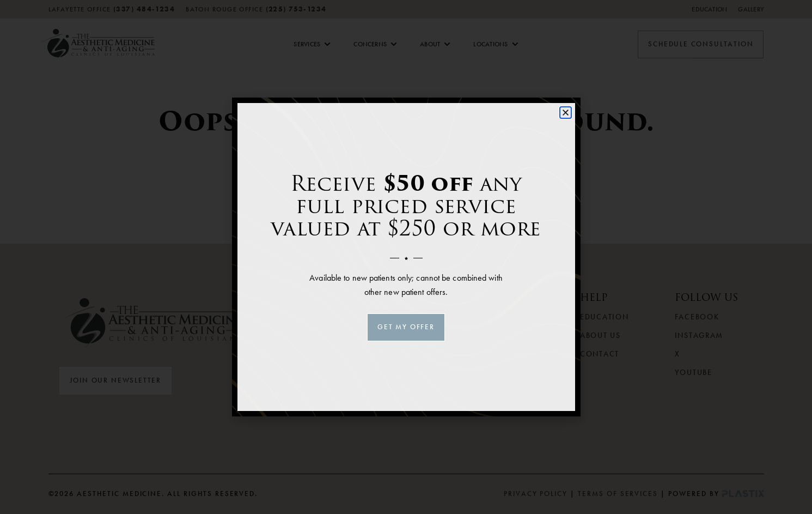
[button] (566, 113)
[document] (406, 257)
